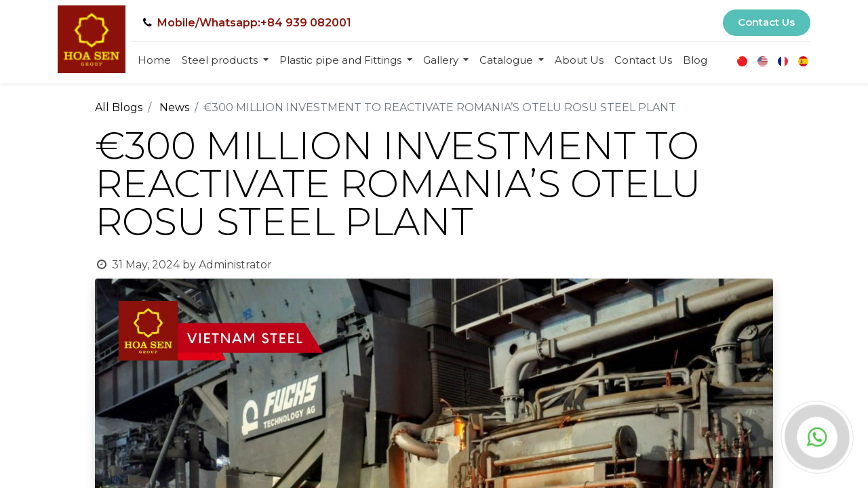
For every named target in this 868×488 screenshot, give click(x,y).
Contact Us (766, 22)
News (174, 107)
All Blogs (119, 107)
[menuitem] (154, 61)
